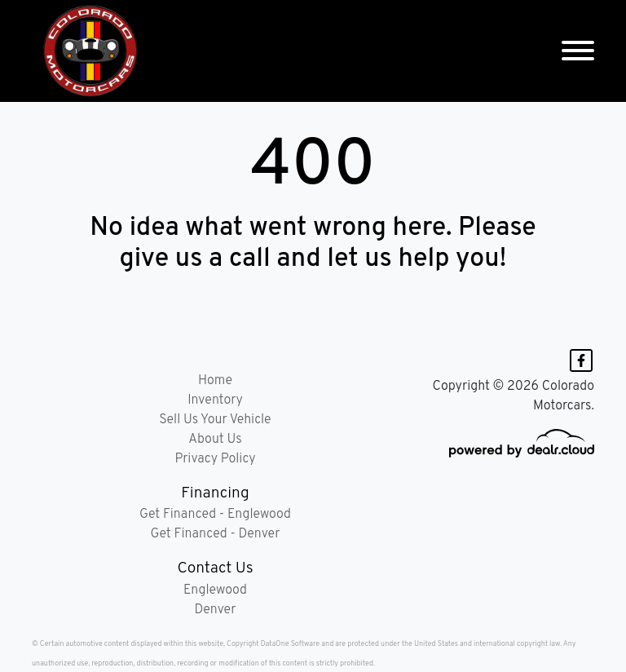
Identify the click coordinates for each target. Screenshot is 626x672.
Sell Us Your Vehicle (215, 420)
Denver (216, 610)
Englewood (215, 590)
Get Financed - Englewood (215, 515)
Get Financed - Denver (216, 534)
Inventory (215, 400)
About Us (215, 440)
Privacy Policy (215, 459)
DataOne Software (290, 644)
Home (215, 381)
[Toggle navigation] (578, 51)
